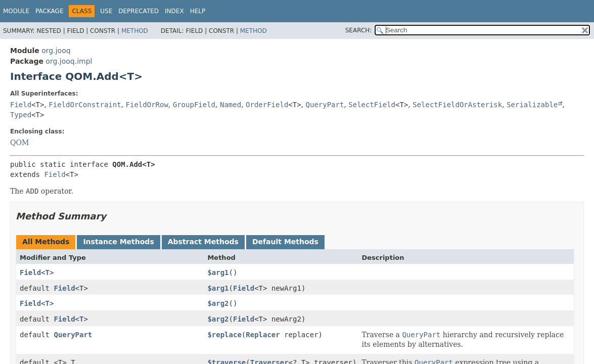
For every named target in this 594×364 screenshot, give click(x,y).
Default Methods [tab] (285, 242)
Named (231, 105)
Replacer (263, 335)
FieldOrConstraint (85, 105)
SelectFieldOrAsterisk (457, 105)
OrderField (267, 105)
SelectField (372, 105)
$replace (224, 335)
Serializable (532, 105)
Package (49, 11)
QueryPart (325, 105)
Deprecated (139, 11)
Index (174, 11)
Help (198, 11)
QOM (19, 143)
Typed (21, 115)
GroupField (194, 105)
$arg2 (218, 303)
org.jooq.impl (69, 61)
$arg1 (218, 272)
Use (106, 11)
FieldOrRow (147, 105)
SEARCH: (359, 30)
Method (135, 31)
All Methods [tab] (46, 242)
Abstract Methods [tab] (203, 242)
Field (21, 105)
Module (16, 11)
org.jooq (56, 51)
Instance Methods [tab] (118, 242)
